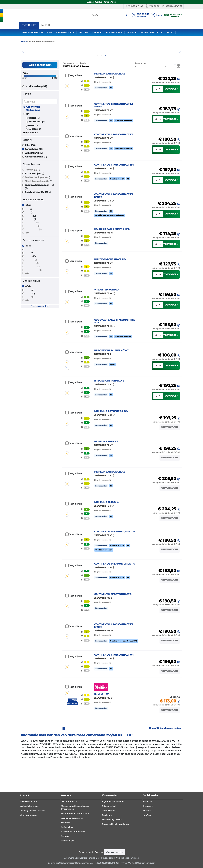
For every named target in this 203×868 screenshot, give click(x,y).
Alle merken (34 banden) (33, 123)
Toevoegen (171, 107)
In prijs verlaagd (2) (36, 101)
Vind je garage (134, 6)
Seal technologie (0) (36, 192)
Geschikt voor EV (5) (36, 207)
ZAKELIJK (46, 25)
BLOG (170, 32)
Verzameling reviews (112, 864)
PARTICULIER (29, 25)
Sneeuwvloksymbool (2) (37, 201)
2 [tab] (101, 70)
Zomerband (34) (34, 164)
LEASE (96, 32)
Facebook (148, 846)
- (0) (27, 247)
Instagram (148, 850)
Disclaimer (107, 859)
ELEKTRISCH (113, 32)
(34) (28, 129)
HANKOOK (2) (34, 144)
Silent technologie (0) (37, 196)
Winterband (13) (34, 168)
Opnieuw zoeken (40, 321)
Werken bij (152, 6)
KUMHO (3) (33, 140)
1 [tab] (97, 70)
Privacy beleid (109, 850)
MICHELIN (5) (34, 133)
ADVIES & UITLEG (151, 32)
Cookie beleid (108, 855)
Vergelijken (76, 90)
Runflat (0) (31, 184)
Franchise (66, 866)
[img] (67, 96)
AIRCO (82, 32)
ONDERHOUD (64, 32)
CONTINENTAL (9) (36, 136)
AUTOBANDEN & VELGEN (36, 32)
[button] (39, 184)
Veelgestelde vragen (30, 850)
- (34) (28, 220)
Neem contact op (172, 6)
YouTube (147, 859)
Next (180, 59)
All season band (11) (36, 171)
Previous (23, 59)
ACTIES (131, 32)
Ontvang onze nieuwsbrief (33, 855)
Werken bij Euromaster (72, 862)
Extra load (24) (33, 188)
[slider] (23, 91)
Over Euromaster (69, 846)
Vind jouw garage (28, 859)
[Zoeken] (107, 15)
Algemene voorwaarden (114, 846)
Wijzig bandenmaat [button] (40, 79)
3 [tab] (106, 70)
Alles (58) (30, 160)
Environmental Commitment (75, 857)
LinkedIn (147, 855)
